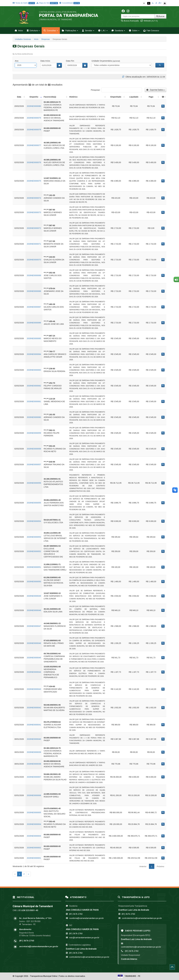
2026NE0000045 (34, 658)
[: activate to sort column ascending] (163, 97)
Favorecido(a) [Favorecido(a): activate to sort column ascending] (50, 97)
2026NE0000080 (34, 106)
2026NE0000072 (34, 228)
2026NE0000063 (34, 370)
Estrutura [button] (33, 31)
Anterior (143, 866)
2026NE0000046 (34, 643)
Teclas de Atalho (24, 3)
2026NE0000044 (34, 672)
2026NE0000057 (34, 464)
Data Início (45, 61)
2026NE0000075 (34, 181)
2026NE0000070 (34, 260)
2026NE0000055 (34, 503)
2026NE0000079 (34, 118)
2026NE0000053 (34, 537)
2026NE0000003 (34, 836)
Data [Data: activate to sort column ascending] (19, 97)
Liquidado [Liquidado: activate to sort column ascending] (134, 97)
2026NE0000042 (34, 708)
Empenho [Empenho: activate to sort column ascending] (34, 97)
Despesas (46, 39)
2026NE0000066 (34, 323)
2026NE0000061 (34, 401)
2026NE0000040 (34, 739)
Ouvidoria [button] (118, 31)
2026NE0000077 (34, 145)
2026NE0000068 (34, 291)
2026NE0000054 (34, 521)
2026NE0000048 (34, 610)
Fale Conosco (151, 31)
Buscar (160, 16)
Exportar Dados (155, 90)
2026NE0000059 (34, 433)
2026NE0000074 (34, 198)
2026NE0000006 (34, 795)
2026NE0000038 (34, 764)
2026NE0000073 (34, 212)
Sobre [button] (134, 31)
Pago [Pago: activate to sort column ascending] (151, 97)
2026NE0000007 (34, 777)
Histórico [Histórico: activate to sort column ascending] (73, 97)
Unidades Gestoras (23, 39)
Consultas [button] (51, 31)
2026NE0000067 (34, 307)
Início (19, 31)
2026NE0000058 (34, 449)
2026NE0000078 (34, 130)
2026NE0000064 (34, 354)
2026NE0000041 (34, 725)
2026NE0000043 (34, 689)
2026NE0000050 (34, 582)
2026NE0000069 (34, 275)
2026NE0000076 (34, 162)
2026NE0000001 (34, 858)
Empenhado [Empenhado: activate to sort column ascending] (116, 97)
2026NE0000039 (34, 752)
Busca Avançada (130, 21)
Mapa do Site (47, 3)
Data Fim (70, 61)
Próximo (160, 866)
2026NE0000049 (34, 596)
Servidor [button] (88, 31)
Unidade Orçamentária (106, 61)
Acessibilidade (70, 3)
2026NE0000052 (34, 551)
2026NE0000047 (34, 626)
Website (149, 21)
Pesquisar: (116, 90)
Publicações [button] (70, 31)
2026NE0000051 (34, 567)
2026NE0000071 (34, 244)
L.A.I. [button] (103, 31)
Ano (17, 61)
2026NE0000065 (34, 338)
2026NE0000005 (34, 812)
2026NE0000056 (34, 483)
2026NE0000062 (34, 386)
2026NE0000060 (34, 417)
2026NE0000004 (34, 824)
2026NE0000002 (34, 848)
